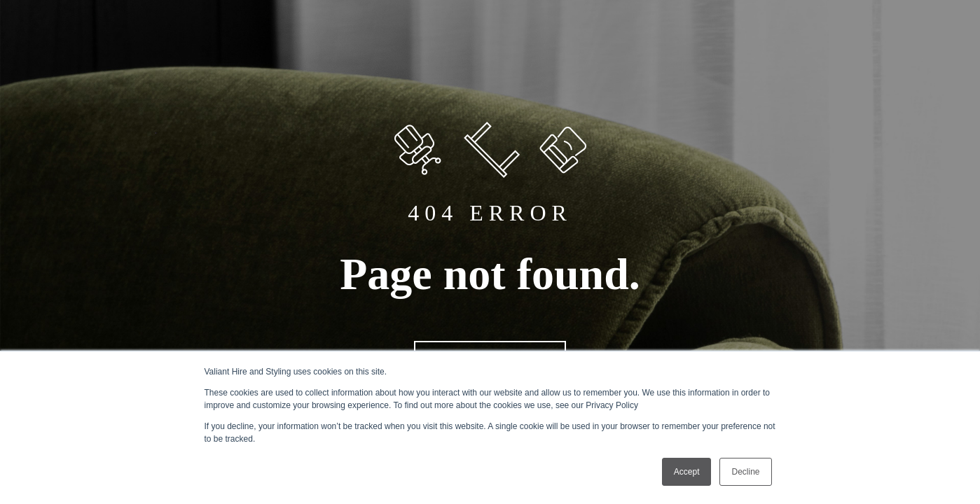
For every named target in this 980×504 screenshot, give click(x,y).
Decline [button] (745, 472)
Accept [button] (687, 472)
